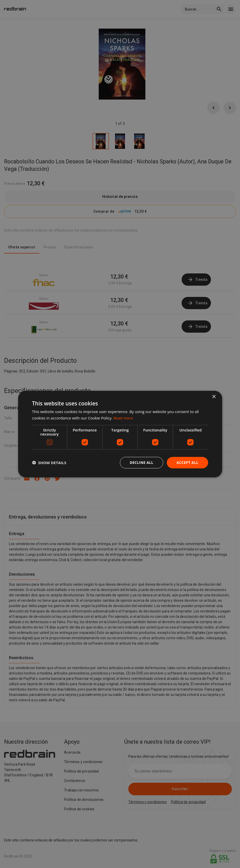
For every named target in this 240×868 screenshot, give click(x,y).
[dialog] (120, 434)
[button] (49, 463)
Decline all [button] (142, 462)
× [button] (214, 397)
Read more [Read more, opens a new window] (123, 418)
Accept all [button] (187, 462)
